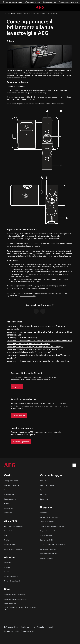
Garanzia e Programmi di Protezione (52, 544)
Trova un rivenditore (47, 522)
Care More (44, 481)
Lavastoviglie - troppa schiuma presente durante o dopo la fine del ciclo (39, 361)
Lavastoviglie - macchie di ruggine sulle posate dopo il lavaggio (35, 346)
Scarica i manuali (46, 535)
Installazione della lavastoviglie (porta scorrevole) (29, 352)
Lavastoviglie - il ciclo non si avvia (22, 338)
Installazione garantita (33, 2)
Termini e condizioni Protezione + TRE (19, 631)
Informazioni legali (12, 627)
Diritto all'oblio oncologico (13, 549)
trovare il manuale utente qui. (37, 288)
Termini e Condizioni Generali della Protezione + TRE (21, 608)
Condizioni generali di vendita (14, 594)
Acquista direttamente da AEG (12, 2)
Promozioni (8, 531)
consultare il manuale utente (62, 243)
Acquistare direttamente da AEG (15, 599)
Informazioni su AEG (11, 576)
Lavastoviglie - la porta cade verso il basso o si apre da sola (33, 349)
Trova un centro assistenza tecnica (52, 526)
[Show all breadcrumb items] (3, 13)
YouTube (7, 572)
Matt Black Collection (11, 485)
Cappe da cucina (10, 499)
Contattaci (44, 513)
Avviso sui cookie (28, 627)
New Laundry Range (47, 485)
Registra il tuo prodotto (48, 531)
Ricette (7, 540)
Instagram (8, 567)
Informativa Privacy (11, 544)
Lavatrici (43, 490)
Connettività (8, 513)
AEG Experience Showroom (13, 526)
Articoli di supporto (47, 558)
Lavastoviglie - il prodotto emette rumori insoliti (28, 343)
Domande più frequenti (48, 549)
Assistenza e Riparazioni (49, 554)
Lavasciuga (44, 499)
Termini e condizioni (45, 627)
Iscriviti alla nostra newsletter (50, 517)
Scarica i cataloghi (46, 540)
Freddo (7, 503)
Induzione (7, 490)
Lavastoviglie (9, 508)
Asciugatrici (44, 494)
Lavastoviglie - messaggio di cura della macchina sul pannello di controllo (39, 340)
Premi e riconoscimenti (12, 581)
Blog (6, 535)
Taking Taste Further (11, 481)
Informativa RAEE (10, 604)
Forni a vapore (9, 494)
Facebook (7, 563)
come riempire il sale (28, 296)
